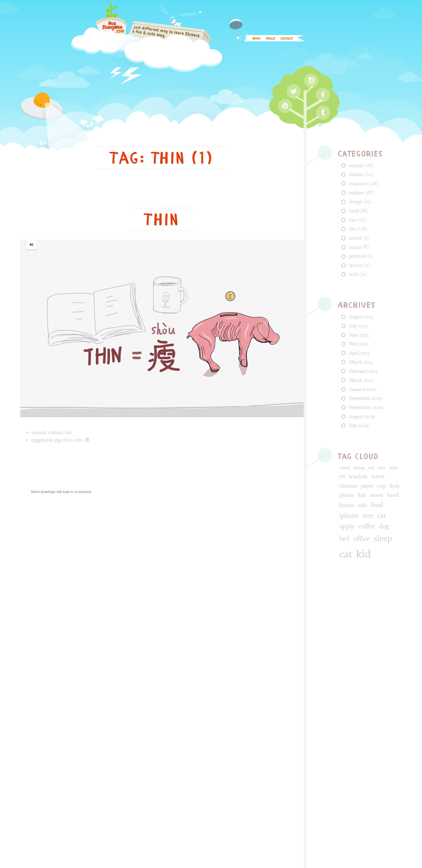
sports (355, 265)
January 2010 (363, 389)
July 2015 (358, 326)
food (354, 211)
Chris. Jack (279, 810)
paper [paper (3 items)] (367, 486)
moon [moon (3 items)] (377, 495)
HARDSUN (232, 810)
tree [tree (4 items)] (368, 516)
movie (355, 238)
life (68, 432)
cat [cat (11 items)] (346, 554)
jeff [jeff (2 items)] (342, 476)
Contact (286, 40)
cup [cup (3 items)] (382, 486)
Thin (162, 220)
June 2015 (359, 335)
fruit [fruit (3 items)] (395, 486)
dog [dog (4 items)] (384, 526)
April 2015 (359, 353)
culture (55, 432)
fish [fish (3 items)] (362, 495)
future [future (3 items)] (347, 505)
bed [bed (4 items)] (344, 539)
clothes (357, 175)
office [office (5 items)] (362, 539)
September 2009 (366, 407)
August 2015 (361, 317)
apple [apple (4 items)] (347, 526)
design (356, 202)
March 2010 (361, 380)
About (270, 40)
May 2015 (359, 344)
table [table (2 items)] (394, 468)
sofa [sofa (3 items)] (362, 505)
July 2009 (359, 426)
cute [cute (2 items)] (382, 468)
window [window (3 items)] (358, 476)
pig (58, 440)
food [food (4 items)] (377, 505)
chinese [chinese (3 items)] (348, 486)
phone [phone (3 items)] (347, 495)
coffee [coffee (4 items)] (367, 526)
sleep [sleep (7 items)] (383, 539)
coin (78, 440)
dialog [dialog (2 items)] (359, 468)
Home (256, 40)
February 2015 (363, 371)
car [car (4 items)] (382, 516)
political (358, 256)
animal (39, 432)
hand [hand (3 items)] (393, 495)
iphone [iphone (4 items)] (349, 516)
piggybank (42, 440)
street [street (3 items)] (378, 476)
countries (359, 184)
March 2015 (361, 362)
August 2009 (362, 416)
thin (67, 440)
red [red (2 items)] (371, 468)
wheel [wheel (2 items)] (345, 468)
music (355, 247)
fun (353, 220)
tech (354, 274)
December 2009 (365, 398)
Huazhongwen (176, 810)
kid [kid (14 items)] (363, 554)
